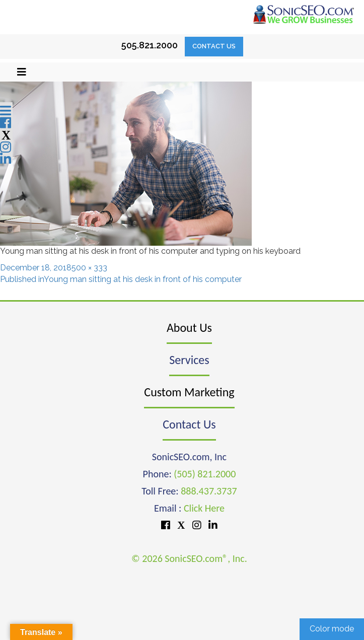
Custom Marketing (189, 392)
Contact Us (214, 46)
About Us (189, 328)
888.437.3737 (209, 491)
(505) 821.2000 (205, 474)
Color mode (332, 629)
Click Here (204, 508)
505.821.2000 (150, 45)
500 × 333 (89, 268)
